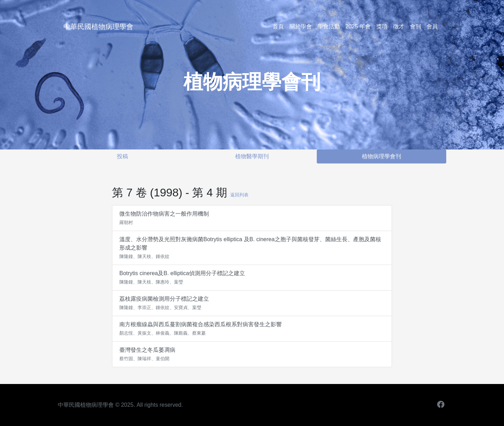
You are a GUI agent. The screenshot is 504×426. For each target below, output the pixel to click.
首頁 (278, 26)
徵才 (399, 26)
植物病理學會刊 (381, 156)
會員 (432, 26)
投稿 (122, 156)
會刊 (415, 26)
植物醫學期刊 (252, 156)
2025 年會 (358, 26)
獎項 (382, 26)
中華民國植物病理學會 (98, 27)
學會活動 (329, 26)
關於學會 (301, 26)
